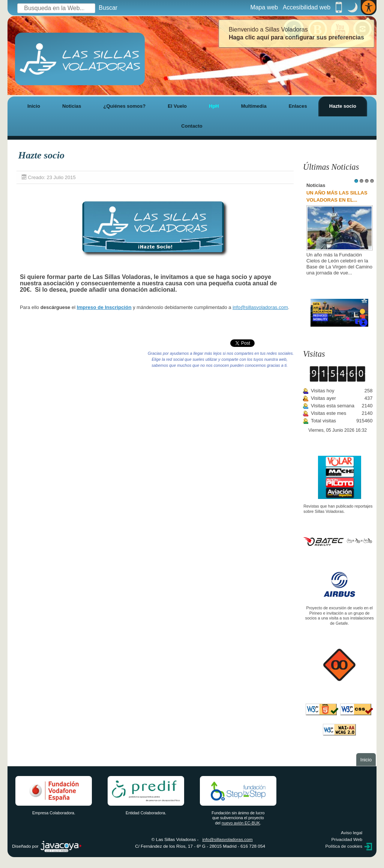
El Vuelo (177, 106)
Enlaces (298, 106)
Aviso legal (352, 833)
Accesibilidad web (307, 7)
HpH (214, 106)
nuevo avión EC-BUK (241, 823)
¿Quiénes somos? (124, 106)
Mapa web (264, 7)
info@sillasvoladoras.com (260, 307)
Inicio (34, 106)
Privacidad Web (347, 839)
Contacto (192, 126)
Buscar (108, 8)
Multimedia (254, 106)
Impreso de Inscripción (104, 307)
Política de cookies (344, 846)
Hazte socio (343, 106)
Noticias (72, 106)
